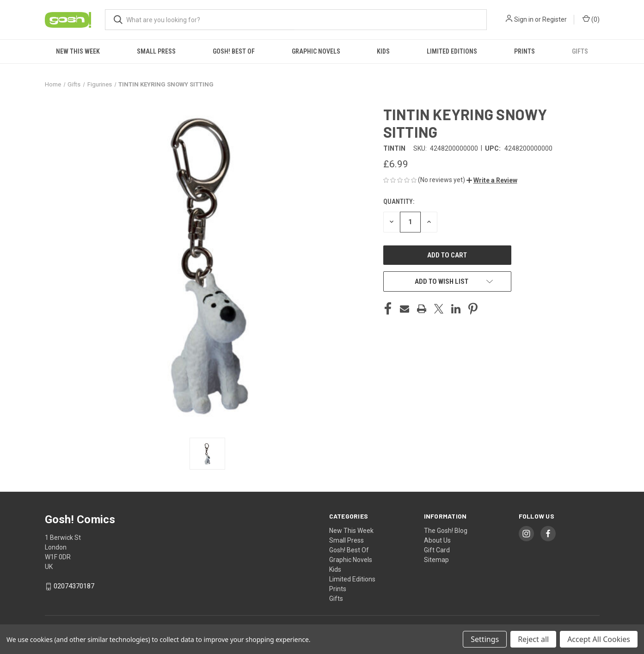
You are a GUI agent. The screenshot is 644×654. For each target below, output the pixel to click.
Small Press (156, 51)
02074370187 (74, 586)
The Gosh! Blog (446, 531)
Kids (383, 51)
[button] (492, 180)
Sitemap (436, 560)
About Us (437, 540)
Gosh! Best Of (234, 51)
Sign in (524, 19)
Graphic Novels (316, 51)
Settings (485, 639)
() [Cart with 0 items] (591, 19)
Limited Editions (452, 51)
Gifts (580, 51)
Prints (524, 51)
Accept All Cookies (599, 639)
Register (555, 19)
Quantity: (399, 202)
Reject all (533, 639)
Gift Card (437, 550)
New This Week (78, 51)
